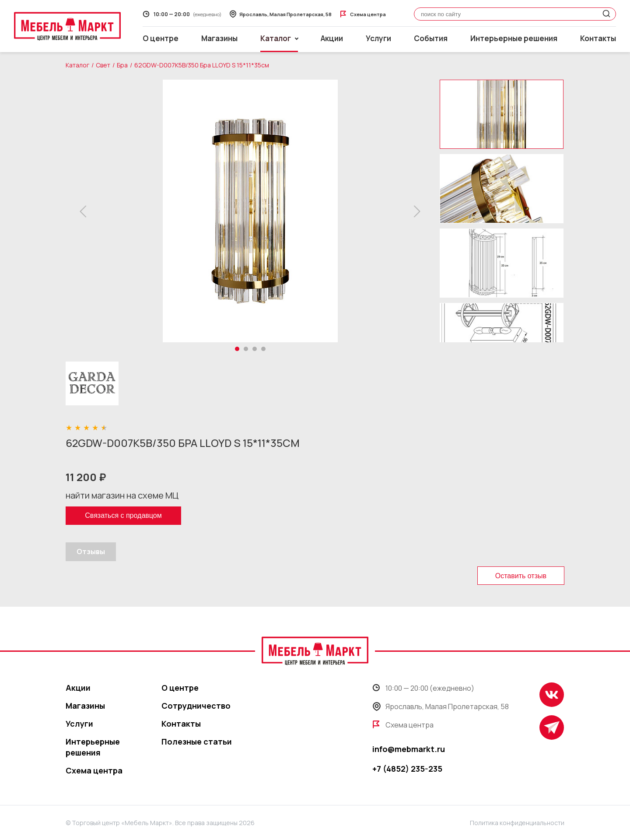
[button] (86, 211)
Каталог (77, 65)
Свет (103, 65)
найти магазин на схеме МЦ (122, 495)
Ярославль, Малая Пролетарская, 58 (441, 706)
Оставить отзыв (521, 576)
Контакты (598, 38)
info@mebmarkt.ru (409, 749)
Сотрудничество (196, 706)
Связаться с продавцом (123, 515)
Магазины (219, 38)
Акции (332, 38)
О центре (161, 38)
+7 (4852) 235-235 (407, 769)
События (431, 38)
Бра (122, 65)
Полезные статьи (197, 742)
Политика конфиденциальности (517, 823)
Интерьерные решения (514, 38)
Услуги (378, 38)
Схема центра (94, 770)
